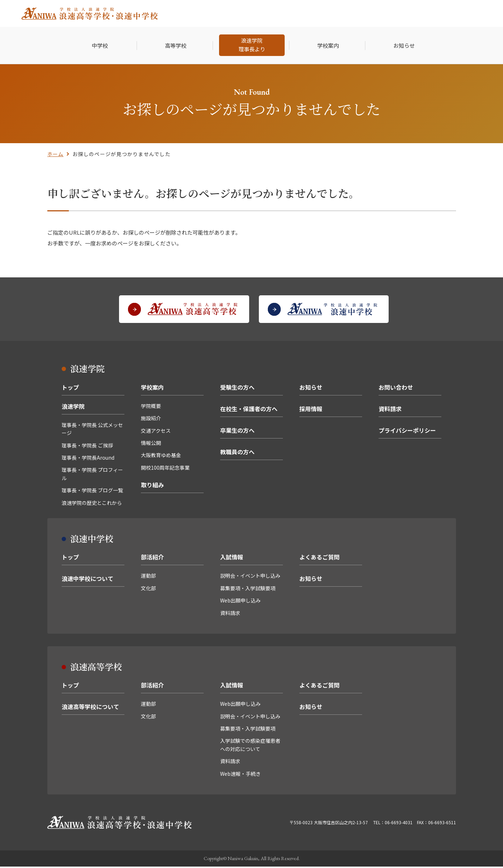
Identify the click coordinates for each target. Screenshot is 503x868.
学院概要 (151, 407)
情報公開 (151, 444)
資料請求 (390, 410)
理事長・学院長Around (88, 459)
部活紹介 (152, 559)
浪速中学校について (87, 580)
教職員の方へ (237, 453)
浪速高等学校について (90, 708)
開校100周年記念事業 (165, 469)
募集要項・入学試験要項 (248, 590)
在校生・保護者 (324, 13)
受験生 (287, 13)
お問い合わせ (396, 389)
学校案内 (152, 389)
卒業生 (362, 13)
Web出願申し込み (240, 602)
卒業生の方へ (237, 432)
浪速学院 (73, 408)
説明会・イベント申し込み (250, 577)
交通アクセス (156, 432)
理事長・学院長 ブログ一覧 (92, 492)
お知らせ (311, 389)
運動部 (148, 577)
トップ (70, 389)
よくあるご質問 (319, 559)
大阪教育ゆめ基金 (161, 457)
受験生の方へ (237, 389)
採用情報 (392, 13)
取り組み (152, 487)
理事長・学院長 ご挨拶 (87, 447)
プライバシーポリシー (407, 432)
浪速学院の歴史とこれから (92, 504)
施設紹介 (151, 420)
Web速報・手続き (240, 775)
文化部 (148, 590)
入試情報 (232, 559)
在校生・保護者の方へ (249, 410)
